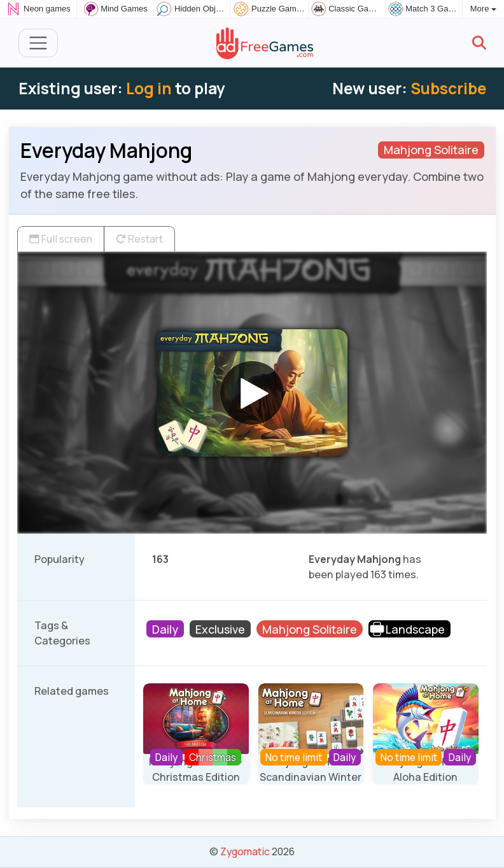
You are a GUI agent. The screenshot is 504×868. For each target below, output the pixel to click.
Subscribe (448, 88)
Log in (149, 88)
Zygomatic (245, 851)
